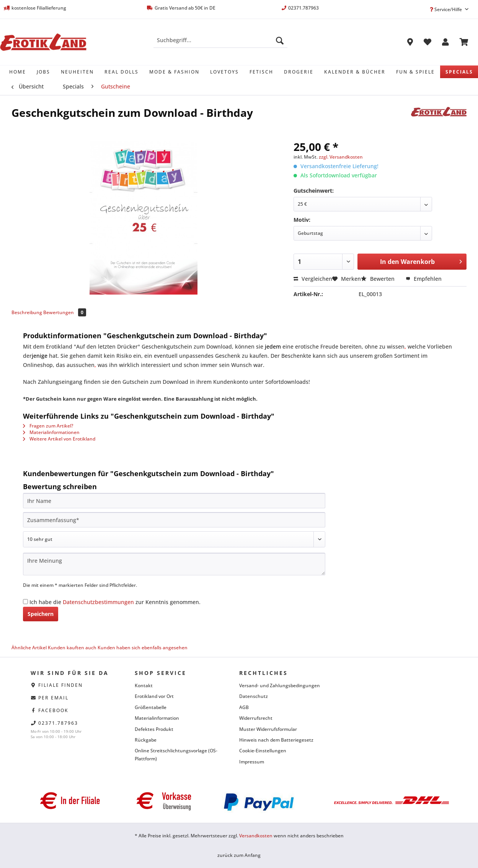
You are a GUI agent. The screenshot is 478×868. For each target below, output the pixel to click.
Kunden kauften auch (72, 648)
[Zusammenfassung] (174, 520)
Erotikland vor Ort (154, 696)
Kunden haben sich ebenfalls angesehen (143, 648)
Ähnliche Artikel (29, 648)
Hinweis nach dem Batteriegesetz (276, 740)
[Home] (18, 72)
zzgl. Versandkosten (341, 157)
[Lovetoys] (224, 72)
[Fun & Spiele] (415, 72)
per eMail (53, 698)
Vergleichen (313, 279)
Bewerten (378, 279)
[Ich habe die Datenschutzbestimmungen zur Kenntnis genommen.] (25, 602)
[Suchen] (280, 40)
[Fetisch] (261, 72)
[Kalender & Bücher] (355, 72)
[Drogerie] (299, 72)
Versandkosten (256, 836)
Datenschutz (254, 696)
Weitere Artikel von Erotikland (59, 439)
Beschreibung (27, 312)
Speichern (41, 614)
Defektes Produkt (154, 729)
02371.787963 (58, 723)
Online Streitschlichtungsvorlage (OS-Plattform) (176, 754)
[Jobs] (43, 72)
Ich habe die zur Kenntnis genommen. (115, 602)
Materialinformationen (51, 432)
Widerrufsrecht (256, 718)
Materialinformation (157, 718)
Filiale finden (60, 685)
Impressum (252, 762)
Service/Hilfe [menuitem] (446, 9)
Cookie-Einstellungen (263, 751)
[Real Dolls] (122, 72)
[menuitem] (220, 44)
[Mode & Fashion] (174, 72)
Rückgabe (146, 740)
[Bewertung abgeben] (174, 539)
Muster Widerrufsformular (268, 729)
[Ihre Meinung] (174, 564)
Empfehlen (424, 279)
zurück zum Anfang (239, 855)
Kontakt (144, 685)
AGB (244, 707)
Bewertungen (65, 312)
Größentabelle (151, 707)
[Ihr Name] (174, 501)
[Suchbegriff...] (220, 40)
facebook (53, 710)
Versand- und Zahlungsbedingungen (280, 685)
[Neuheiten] (77, 72)
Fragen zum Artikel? (48, 426)
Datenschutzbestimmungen (98, 602)
